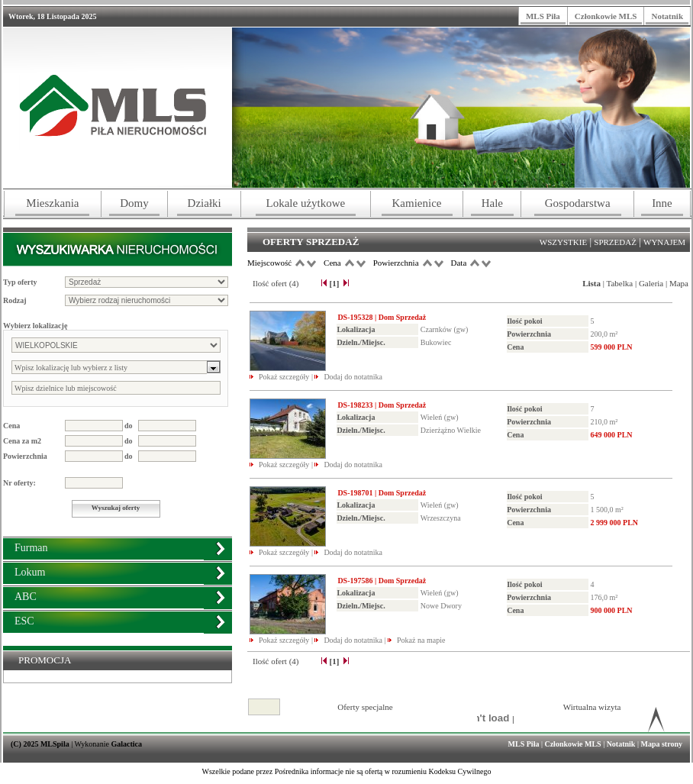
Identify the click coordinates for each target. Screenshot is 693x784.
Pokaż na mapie (421, 640)
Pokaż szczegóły (285, 377)
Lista (591, 283)
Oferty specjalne (365, 707)
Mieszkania (52, 203)
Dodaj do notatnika (353, 377)
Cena (11, 426)
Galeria (651, 283)
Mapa (679, 283)
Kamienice (417, 203)
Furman (31, 548)
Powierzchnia (25, 456)
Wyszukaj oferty (116, 508)
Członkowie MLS (606, 16)
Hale (492, 203)
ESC (24, 621)
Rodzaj (15, 300)
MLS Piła (543, 16)
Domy (134, 203)
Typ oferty (20, 282)
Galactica (127, 744)
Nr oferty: (19, 483)
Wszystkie (563, 242)
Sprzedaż (615, 242)
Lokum (30, 572)
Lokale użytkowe (306, 203)
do (129, 426)
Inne (662, 203)
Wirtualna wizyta (592, 707)
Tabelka (620, 283)
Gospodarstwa (578, 203)
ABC (26, 597)
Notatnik (667, 16)
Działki (205, 203)
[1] (334, 283)
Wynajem (664, 242)
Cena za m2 (22, 441)
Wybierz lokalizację (35, 326)
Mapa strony (661, 744)
